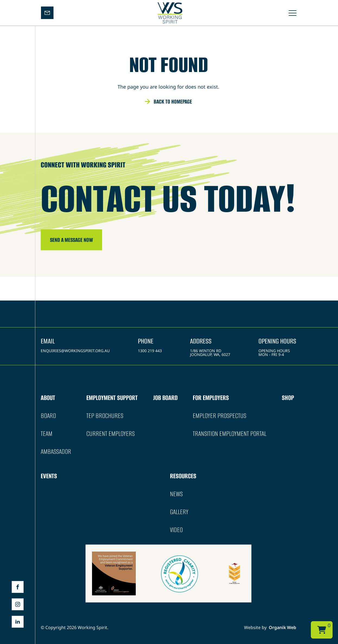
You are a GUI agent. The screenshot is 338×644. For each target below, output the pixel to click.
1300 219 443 (150, 351)
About (48, 398)
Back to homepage (173, 101)
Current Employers (110, 434)
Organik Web (282, 627)
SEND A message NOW (71, 240)
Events (49, 476)
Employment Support (112, 398)
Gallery (179, 512)
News (176, 494)
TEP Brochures (105, 416)
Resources (183, 476)
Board (48, 416)
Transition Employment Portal (230, 434)
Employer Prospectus (219, 416)
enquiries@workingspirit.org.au (75, 351)
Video (176, 530)
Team (47, 434)
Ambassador (56, 451)
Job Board (165, 398)
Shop (288, 398)
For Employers (211, 398)
